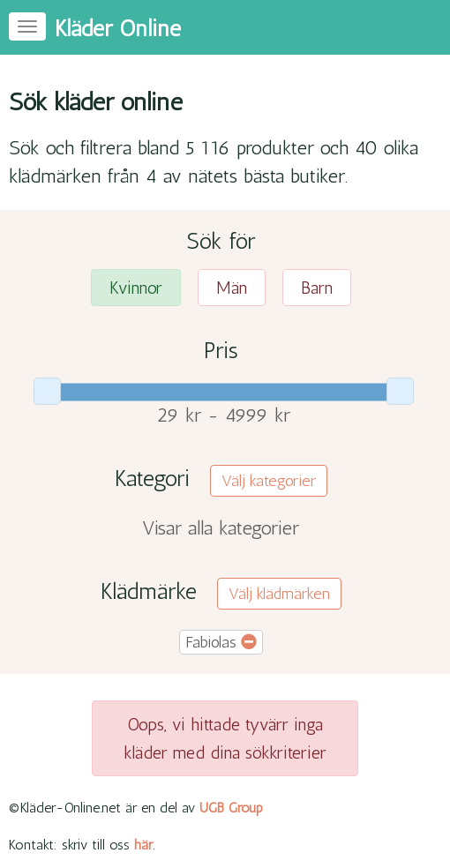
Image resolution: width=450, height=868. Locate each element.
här (143, 845)
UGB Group (231, 808)
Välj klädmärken (279, 594)
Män (232, 288)
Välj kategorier (269, 481)
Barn (317, 288)
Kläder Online (118, 29)
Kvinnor (136, 288)
